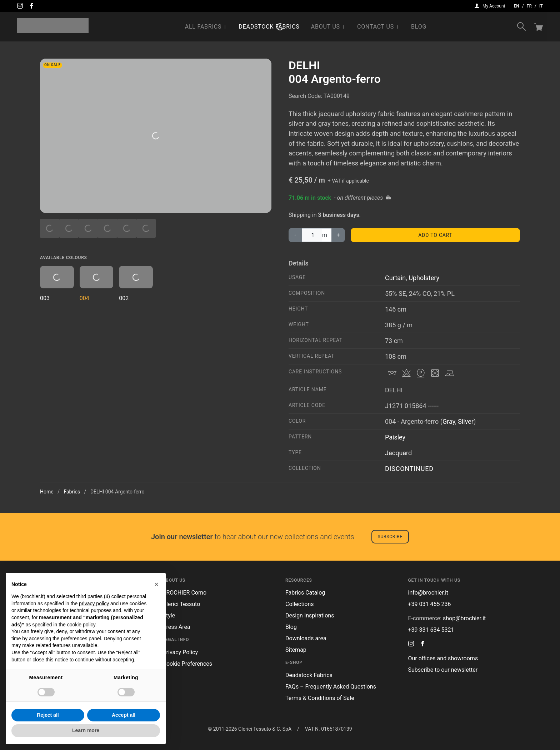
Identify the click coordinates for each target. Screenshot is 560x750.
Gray (449, 421)
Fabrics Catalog (305, 593)
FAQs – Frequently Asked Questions (331, 687)
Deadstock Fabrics (269, 27)
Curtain (395, 278)
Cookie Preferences (188, 664)
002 (136, 284)
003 (57, 284)
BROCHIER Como (185, 593)
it (541, 6)
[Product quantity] (312, 235)
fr (529, 6)
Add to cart (435, 235)
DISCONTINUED (409, 469)
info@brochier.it (428, 593)
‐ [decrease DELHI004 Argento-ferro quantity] (295, 235)
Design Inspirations (310, 615)
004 (97, 284)
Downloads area (306, 638)
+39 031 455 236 (430, 604)
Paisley (395, 437)
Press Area (177, 627)
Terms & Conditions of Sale (320, 698)
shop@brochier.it (464, 618)
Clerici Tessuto (182, 604)
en (517, 6)
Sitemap (296, 650)
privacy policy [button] (94, 604)
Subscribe (390, 537)
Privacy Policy (181, 652)
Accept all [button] (124, 715)
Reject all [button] (48, 715)
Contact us (376, 27)
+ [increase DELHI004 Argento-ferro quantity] (338, 235)
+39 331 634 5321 (431, 630)
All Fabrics (203, 27)
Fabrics (72, 492)
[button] (156, 584)
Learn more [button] (86, 730)
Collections (300, 604)
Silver (466, 421)
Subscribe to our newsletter (443, 670)
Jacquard (398, 453)
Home (47, 492)
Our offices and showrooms (443, 658)
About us (326, 27)
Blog (419, 27)
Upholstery (424, 278)
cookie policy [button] (81, 625)
